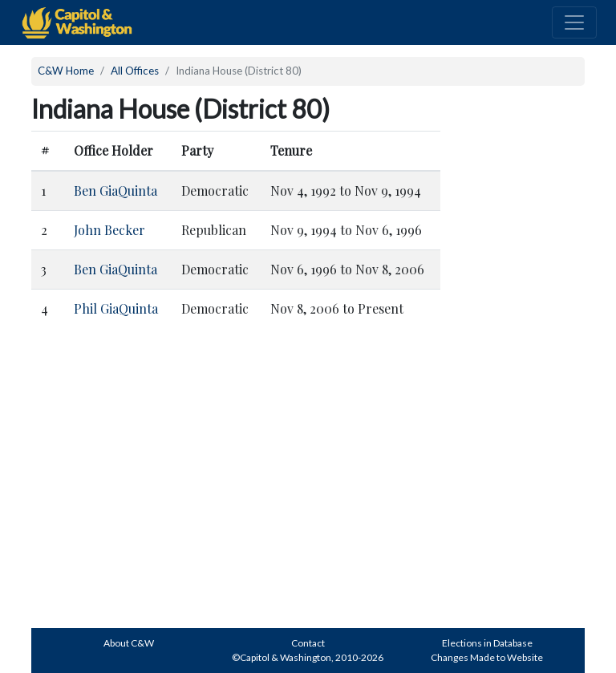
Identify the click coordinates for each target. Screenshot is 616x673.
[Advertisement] (525, 371)
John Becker (109, 230)
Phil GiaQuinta (116, 308)
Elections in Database (487, 643)
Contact (308, 643)
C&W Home (66, 71)
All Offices (135, 71)
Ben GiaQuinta (115, 191)
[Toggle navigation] (574, 22)
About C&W (129, 643)
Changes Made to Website (487, 657)
